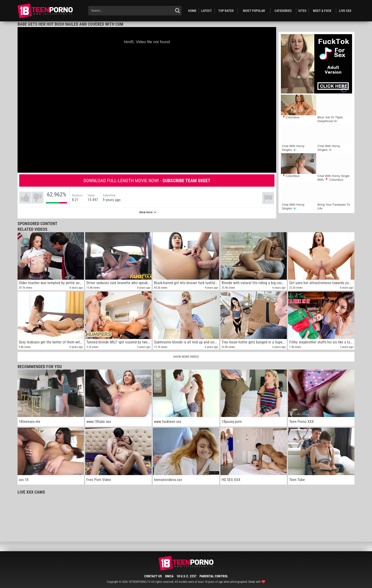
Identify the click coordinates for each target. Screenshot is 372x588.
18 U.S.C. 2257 (186, 576)
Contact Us (153, 576)
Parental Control (214, 576)
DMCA (169, 576)
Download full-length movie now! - (147, 181)
